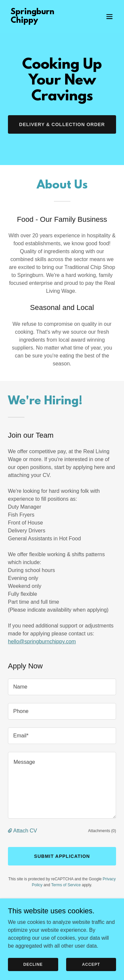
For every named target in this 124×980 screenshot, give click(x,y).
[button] (109, 17)
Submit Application (62, 856)
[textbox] (62, 687)
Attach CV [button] (25, 831)
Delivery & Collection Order (62, 124)
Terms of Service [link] (66, 885)
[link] (46, 21)
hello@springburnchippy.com (42, 642)
